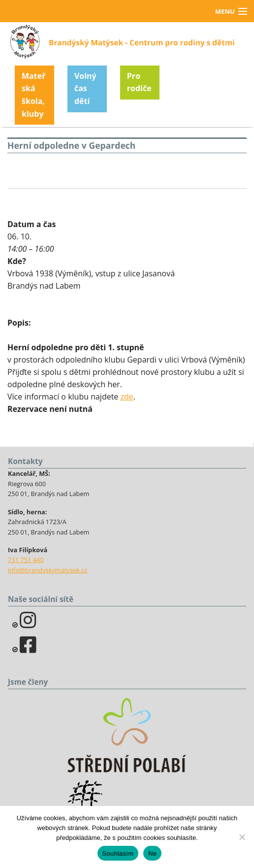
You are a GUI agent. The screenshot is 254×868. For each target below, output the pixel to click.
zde (127, 397)
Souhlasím (118, 853)
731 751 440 (26, 560)
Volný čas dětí (85, 88)
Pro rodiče (139, 82)
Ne (152, 853)
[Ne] (242, 837)
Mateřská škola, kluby (33, 95)
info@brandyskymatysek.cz (48, 570)
